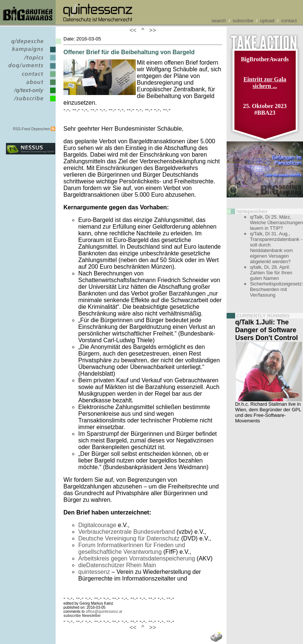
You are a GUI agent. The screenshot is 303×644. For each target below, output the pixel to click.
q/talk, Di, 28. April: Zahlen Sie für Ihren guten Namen (271, 273)
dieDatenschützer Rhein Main (117, 565)
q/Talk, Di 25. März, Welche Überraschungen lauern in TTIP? (276, 223)
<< (135, 30)
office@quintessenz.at (104, 612)
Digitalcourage (97, 525)
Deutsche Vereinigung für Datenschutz (129, 538)
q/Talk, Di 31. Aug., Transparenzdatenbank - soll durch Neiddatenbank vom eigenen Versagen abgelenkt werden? (276, 248)
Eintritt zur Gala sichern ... (265, 83)
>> (151, 30)
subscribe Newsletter (82, 616)
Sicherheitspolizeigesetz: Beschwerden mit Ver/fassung (276, 289)
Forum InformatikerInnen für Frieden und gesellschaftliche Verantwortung (132, 548)
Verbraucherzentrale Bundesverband (127, 532)
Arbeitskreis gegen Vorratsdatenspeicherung (137, 558)
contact (289, 21)
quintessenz (94, 572)
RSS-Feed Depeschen (32, 129)
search (219, 21)
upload (267, 21)
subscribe (243, 21)
